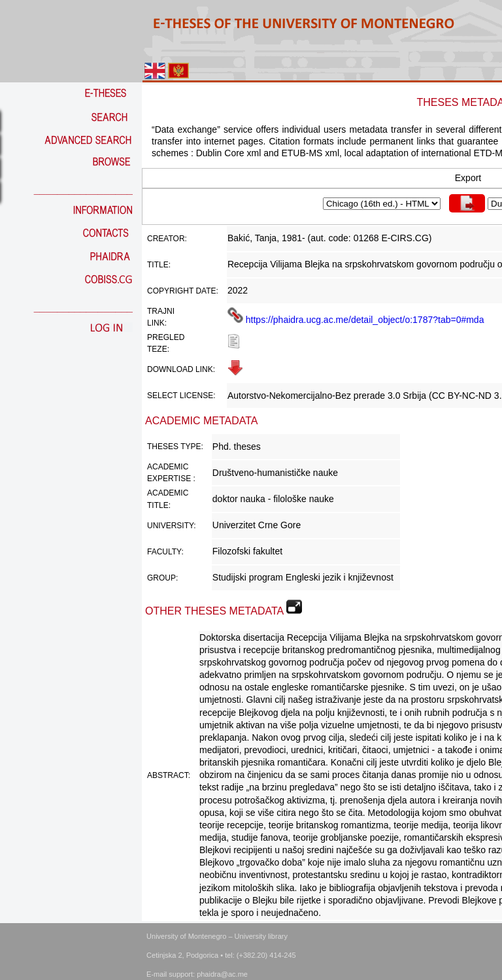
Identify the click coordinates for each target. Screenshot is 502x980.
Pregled (166, 337)
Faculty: (165, 552)
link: (157, 323)
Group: (162, 578)
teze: (158, 349)
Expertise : (171, 479)
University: (172, 526)
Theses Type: (175, 447)
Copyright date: (183, 291)
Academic (168, 467)
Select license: (181, 396)
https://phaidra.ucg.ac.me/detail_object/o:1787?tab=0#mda (356, 320)
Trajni (161, 311)
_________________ (83, 190)
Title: (159, 265)
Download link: (181, 369)
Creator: (167, 239)
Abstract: (169, 775)
